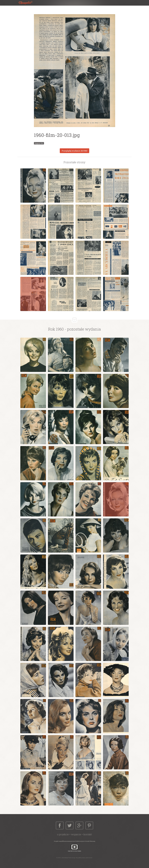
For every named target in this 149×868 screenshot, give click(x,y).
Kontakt (88, 834)
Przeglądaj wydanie (74, 151)
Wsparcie (76, 834)
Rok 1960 (56, 329)
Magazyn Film (39, 143)
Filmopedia (27, 3)
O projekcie (63, 834)
